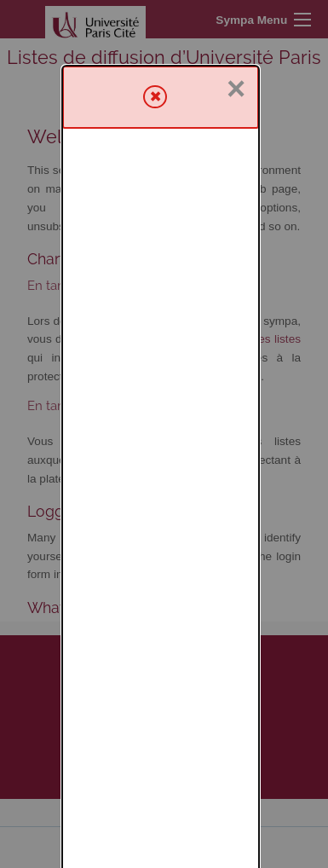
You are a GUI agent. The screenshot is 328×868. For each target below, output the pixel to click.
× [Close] (236, 23)
